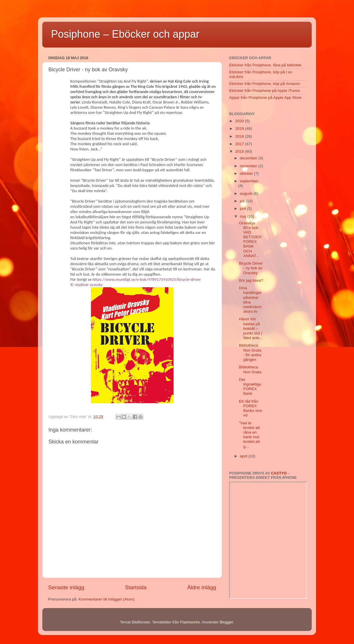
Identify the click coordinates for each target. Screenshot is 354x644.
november (249, 166)
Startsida (136, 587)
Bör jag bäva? (251, 280)
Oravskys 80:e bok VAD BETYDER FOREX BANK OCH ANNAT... (250, 239)
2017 (240, 144)
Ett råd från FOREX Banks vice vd (251, 408)
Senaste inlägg (66, 587)
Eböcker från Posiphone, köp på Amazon (265, 84)
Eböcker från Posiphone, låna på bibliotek (265, 65)
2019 (240, 129)
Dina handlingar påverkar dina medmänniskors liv (250, 300)
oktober (247, 173)
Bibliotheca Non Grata (250, 369)
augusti (247, 193)
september (249, 181)
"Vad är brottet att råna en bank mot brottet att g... (249, 435)
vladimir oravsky (89, 285)
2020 (240, 121)
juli (243, 201)
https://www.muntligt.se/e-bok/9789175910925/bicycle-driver (147, 279)
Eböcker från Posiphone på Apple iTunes (264, 91)
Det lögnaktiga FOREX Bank (250, 387)
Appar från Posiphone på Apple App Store (265, 98)
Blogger (226, 622)
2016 (240, 151)
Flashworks (190, 622)
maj (244, 216)
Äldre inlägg (202, 587)
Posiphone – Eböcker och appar (125, 34)
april (244, 456)
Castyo (279, 473)
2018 (240, 136)
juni (243, 209)
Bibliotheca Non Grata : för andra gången (250, 352)
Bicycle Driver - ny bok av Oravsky (251, 268)
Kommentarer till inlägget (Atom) (107, 599)
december (249, 158)
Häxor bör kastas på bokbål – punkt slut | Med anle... (251, 328)
